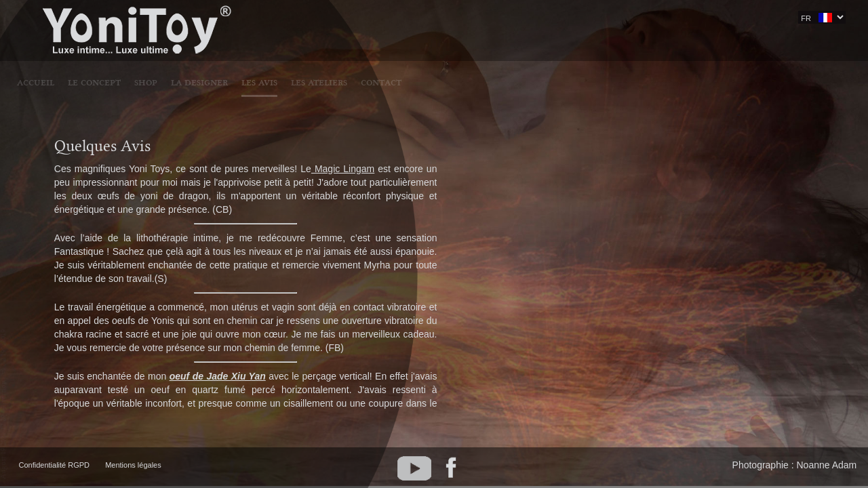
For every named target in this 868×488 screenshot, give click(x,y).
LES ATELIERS (550, 18)
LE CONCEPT (325, 18)
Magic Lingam (343, 169)
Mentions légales (133, 465)
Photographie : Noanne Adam (795, 465)
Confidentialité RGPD (55, 465)
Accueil (266, 18)
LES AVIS (490, 18)
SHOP (376, 18)
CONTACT (612, 18)
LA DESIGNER (430, 18)
